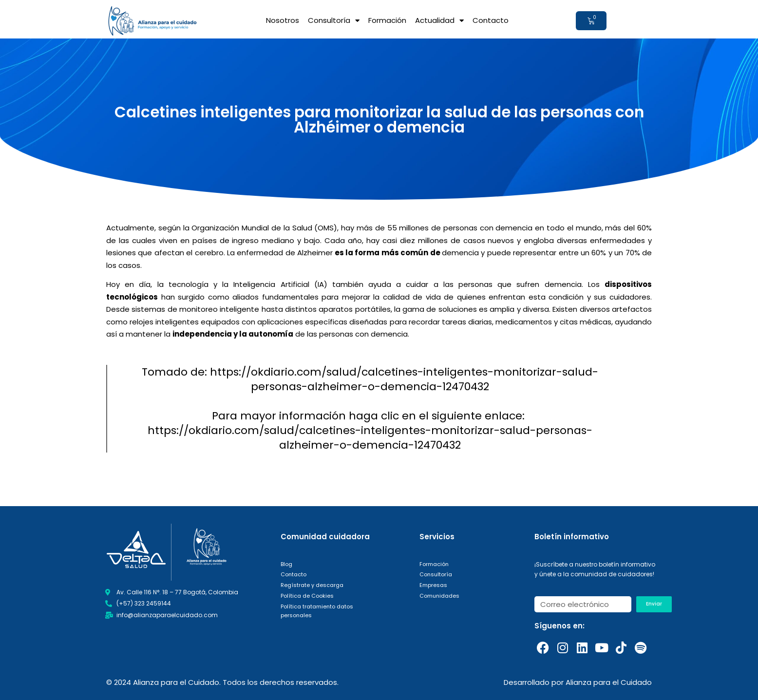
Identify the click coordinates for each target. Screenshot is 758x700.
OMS (326, 228)
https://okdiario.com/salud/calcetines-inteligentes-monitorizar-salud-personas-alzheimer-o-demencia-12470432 (370, 438)
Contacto (491, 20)
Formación (387, 20)
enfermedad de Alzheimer (285, 253)
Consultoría (334, 21)
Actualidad (439, 21)
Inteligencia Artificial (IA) (280, 284)
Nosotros (283, 20)
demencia (461, 253)
